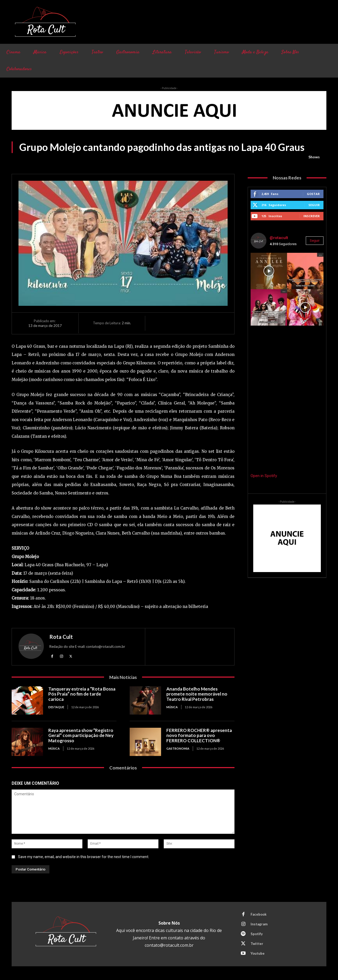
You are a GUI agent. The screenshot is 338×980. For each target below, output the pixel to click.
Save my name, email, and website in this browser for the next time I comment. (84, 857)
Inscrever (312, 216)
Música (172, 707)
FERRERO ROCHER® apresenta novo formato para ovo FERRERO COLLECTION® (199, 735)
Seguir (314, 205)
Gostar (313, 194)
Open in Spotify (264, 476)
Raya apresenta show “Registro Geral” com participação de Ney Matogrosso (81, 735)
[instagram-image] (269, 271)
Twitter (257, 944)
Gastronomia (178, 748)
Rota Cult (61, 637)
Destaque (56, 707)
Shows (314, 157)
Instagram (259, 924)
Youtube (258, 953)
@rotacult (279, 238)
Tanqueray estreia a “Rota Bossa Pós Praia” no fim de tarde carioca (82, 694)
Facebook (259, 914)
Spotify (257, 934)
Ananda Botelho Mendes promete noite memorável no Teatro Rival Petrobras (197, 694)
